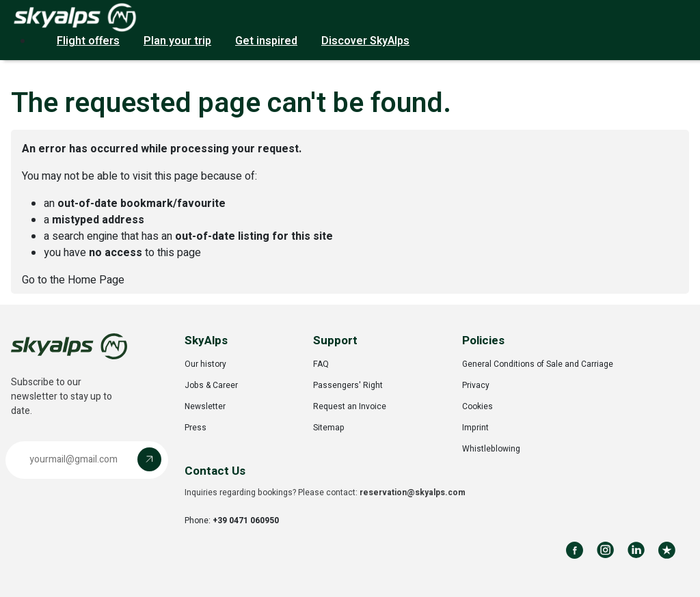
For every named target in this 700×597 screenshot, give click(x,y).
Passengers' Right (348, 385)
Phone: (232, 520)
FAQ (321, 364)
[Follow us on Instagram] (605, 550)
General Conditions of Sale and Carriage (538, 364)
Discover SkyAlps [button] (365, 41)
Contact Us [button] (215, 471)
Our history (205, 364)
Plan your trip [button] (177, 41)
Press (196, 428)
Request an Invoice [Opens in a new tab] (350, 406)
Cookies (477, 406)
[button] (87, 460)
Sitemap (329, 428)
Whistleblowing (491, 449)
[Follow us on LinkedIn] (636, 550)
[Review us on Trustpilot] (667, 550)
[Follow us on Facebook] (575, 550)
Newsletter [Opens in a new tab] (205, 406)
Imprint (475, 428)
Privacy (476, 385)
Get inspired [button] (266, 41)
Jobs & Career (211, 385)
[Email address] (75, 459)
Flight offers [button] (88, 41)
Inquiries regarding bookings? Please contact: (325, 492)
